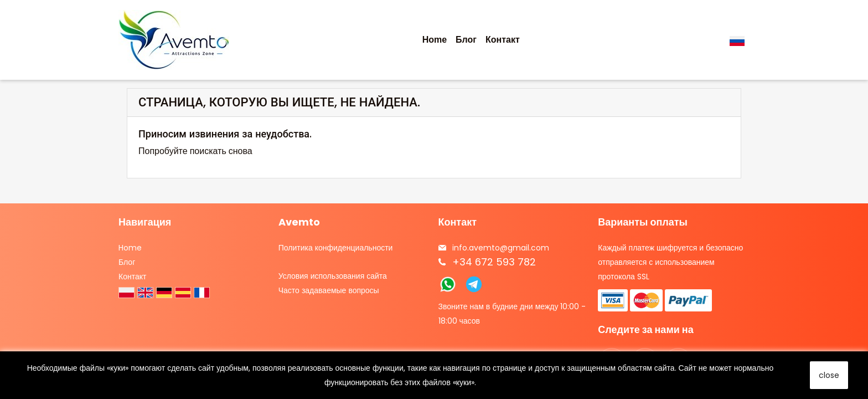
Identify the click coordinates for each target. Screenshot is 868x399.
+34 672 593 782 (494, 262)
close (829, 375)
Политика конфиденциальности (336, 248)
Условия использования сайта (333, 276)
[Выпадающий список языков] (739, 40)
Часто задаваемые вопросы (329, 290)
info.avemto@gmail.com (501, 248)
